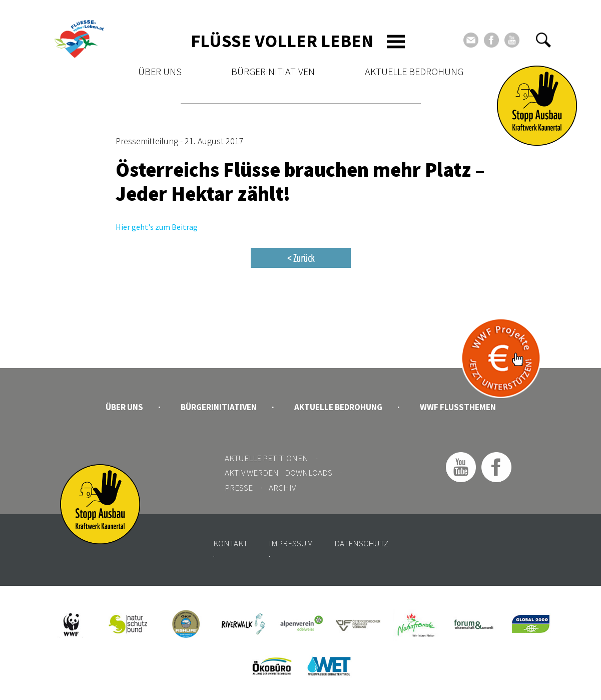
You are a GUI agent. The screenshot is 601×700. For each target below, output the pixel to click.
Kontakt (230, 543)
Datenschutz (361, 543)
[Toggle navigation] (396, 42)
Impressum (291, 543)
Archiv (282, 488)
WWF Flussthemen (458, 407)
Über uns (160, 71)
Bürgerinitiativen (273, 71)
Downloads (309, 473)
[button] (543, 40)
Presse (239, 488)
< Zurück (301, 258)
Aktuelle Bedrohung (414, 71)
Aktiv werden (252, 473)
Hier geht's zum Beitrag (157, 227)
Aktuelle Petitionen (266, 458)
